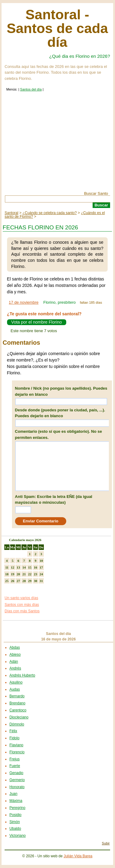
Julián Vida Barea (78, 856)
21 (24, 574)
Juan (13, 794)
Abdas (15, 647)
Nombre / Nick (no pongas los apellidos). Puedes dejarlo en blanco (61, 391)
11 (7, 567)
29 (30, 581)
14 (24, 567)
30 (35, 581)
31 (41, 581)
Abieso (15, 655)
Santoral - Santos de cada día (57, 28)
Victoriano (18, 836)
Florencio (17, 752)
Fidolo (15, 738)
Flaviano (16, 745)
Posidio (15, 815)
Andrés (15, 668)
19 (13, 574)
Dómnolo (17, 724)
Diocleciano (19, 717)
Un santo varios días (21, 598)
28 (24, 581)
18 (7, 574)
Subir (106, 843)
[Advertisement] (57, 146)
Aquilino (16, 682)
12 (13, 567)
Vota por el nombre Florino (37, 322)
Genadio (16, 773)
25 (7, 581)
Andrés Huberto (22, 675)
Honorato (17, 787)
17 (41, 567)
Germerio (17, 780)
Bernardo (17, 696)
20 (18, 574)
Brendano (17, 703)
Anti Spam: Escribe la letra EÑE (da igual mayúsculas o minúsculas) (54, 500)
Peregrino (17, 808)
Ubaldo (15, 829)
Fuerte (15, 766)
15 (30, 567)
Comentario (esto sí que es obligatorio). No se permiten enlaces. (59, 434)
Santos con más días (22, 605)
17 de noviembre (24, 302)
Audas (15, 689)
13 (18, 567)
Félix (13, 731)
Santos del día (31, 89)
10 (41, 561)
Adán (14, 662)
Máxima (16, 801)
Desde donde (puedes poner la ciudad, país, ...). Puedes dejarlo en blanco (60, 413)
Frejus (15, 759)
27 (18, 581)
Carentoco (18, 710)
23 (35, 574)
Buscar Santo (96, 193)
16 (35, 567)
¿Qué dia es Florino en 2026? (79, 56)
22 (30, 574)
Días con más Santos (22, 611)
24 (41, 574)
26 (13, 581)
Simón (15, 822)
